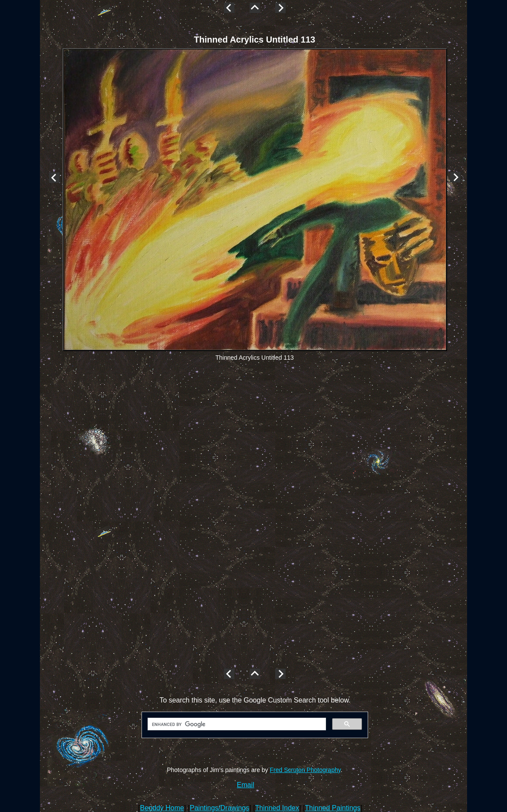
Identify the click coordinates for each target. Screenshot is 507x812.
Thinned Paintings (333, 808)
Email (246, 785)
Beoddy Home (162, 808)
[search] (236, 724)
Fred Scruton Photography (305, 770)
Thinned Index (277, 808)
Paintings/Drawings (219, 808)
